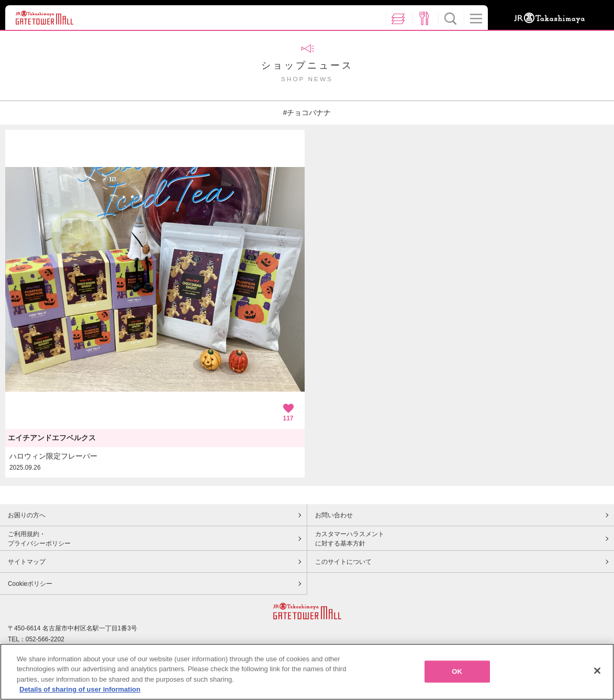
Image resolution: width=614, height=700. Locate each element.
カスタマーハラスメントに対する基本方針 (350, 539)
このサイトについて (343, 562)
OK (457, 676)
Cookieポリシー (30, 584)
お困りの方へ (27, 515)
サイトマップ (27, 562)
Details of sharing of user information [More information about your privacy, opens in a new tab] (80, 694)
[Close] (597, 675)
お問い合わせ (334, 515)
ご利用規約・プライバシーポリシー (39, 539)
